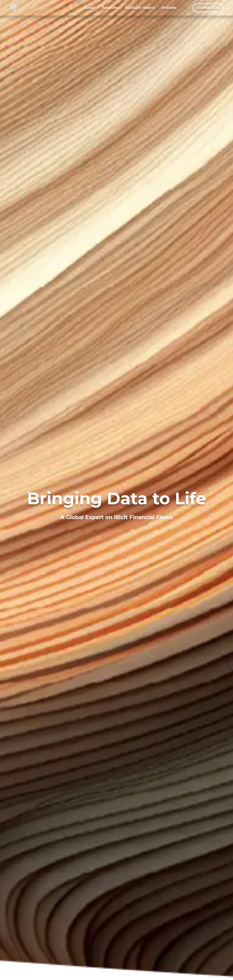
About (89, 8)
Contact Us (208, 8)
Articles (169, 8)
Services (110, 8)
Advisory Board (140, 8)
